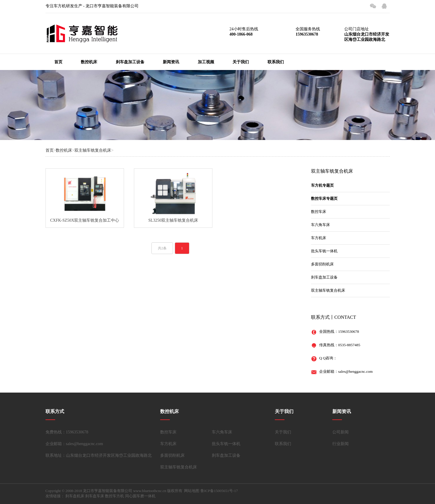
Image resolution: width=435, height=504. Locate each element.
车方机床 (319, 238)
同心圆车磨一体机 (140, 496)
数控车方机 (115, 496)
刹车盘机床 (75, 496)
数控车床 (319, 212)
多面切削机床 (322, 264)
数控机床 (89, 62)
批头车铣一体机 (324, 251)
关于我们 (241, 62)
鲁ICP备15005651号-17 (219, 491)
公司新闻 (340, 432)
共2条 (162, 248)
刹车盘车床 (95, 496)
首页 (58, 62)
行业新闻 (340, 444)
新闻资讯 (171, 62)
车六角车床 (320, 225)
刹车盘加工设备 (130, 62)
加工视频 (206, 62)
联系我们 (276, 62)
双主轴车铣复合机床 (93, 150)
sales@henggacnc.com (355, 371)
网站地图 (192, 491)
